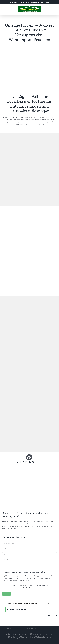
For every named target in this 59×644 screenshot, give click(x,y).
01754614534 (27, 2)
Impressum (39, 629)
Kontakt (34, 629)
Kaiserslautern (37, 122)
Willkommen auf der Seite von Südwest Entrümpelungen (23, 603)
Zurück (50, 615)
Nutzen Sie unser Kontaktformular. (17, 609)
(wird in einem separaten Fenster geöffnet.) (24, 572)
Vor (54, 615)
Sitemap (52, 629)
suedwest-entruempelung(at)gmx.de (40, 2)
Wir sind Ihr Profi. (45, 603)
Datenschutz (46, 629)
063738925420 (15, 2)
